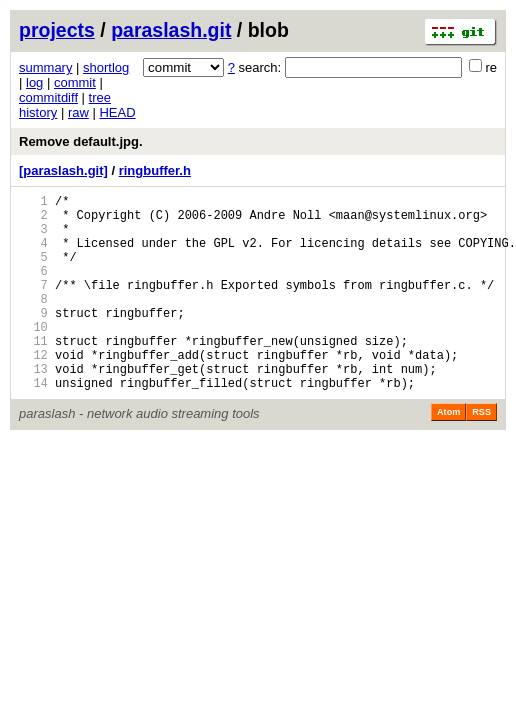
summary (45, 67)
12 (33, 390)
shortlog (106, 67)
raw (78, 112)
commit (75, 82)
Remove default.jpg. (81, 141)
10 (33, 356)
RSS (481, 454)
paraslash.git (171, 30)
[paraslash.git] (63, 170)
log (34, 82)
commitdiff (48, 97)
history (38, 112)
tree (100, 97)
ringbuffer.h (155, 170)
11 (33, 373)
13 (33, 407)
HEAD (117, 112)
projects (57, 30)
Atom (448, 454)
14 (33, 424)
